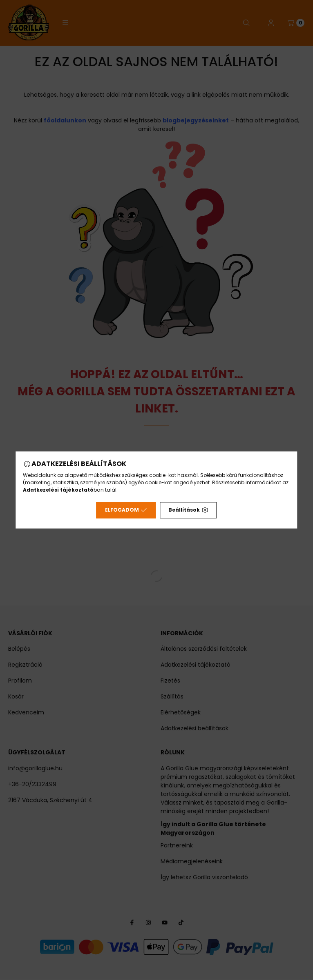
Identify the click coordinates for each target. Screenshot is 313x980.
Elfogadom (126, 510)
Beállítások (188, 510)
